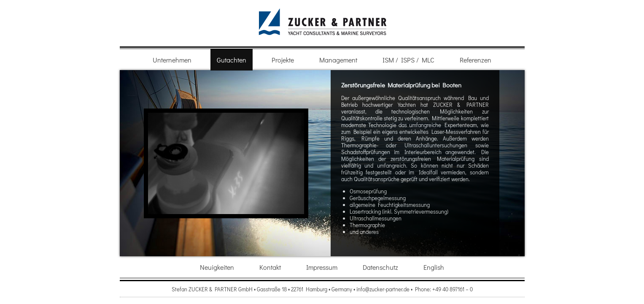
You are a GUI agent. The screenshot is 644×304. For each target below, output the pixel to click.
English (434, 267)
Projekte (283, 60)
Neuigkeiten (217, 267)
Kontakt (270, 267)
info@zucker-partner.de (383, 289)
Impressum (322, 267)
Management (338, 60)
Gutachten (232, 60)
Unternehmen (172, 60)
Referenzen (476, 60)
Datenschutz (380, 267)
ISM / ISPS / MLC (408, 60)
